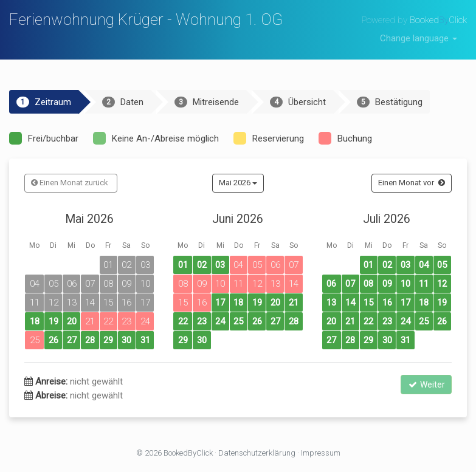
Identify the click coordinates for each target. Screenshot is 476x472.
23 (202, 321)
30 (126, 340)
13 (331, 303)
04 (424, 265)
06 (331, 284)
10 (405, 284)
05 (442, 265)
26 (53, 340)
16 (387, 303)
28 (90, 340)
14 (350, 303)
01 (183, 265)
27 (72, 340)
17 (220, 303)
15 (368, 303)
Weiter (426, 385)
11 (424, 284)
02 (202, 265)
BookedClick (438, 20)
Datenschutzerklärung (257, 453)
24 (220, 321)
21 (294, 303)
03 (220, 265)
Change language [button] (419, 38)
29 (108, 340)
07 (350, 284)
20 (72, 321)
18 (35, 321)
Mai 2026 (238, 183)
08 (368, 284)
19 (53, 321)
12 (442, 284)
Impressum (321, 453)
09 (387, 284)
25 (238, 321)
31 (145, 340)
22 (183, 321)
